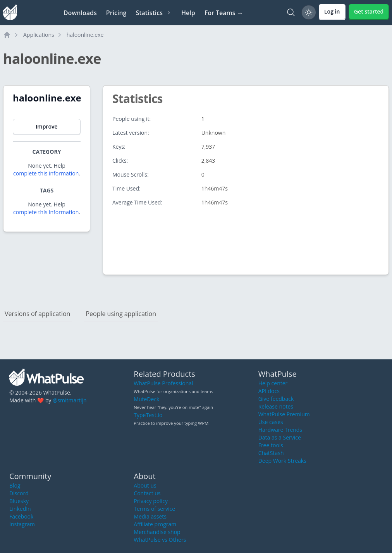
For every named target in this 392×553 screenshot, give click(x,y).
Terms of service (154, 509)
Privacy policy (151, 501)
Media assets (150, 516)
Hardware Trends (280, 430)
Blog (15, 485)
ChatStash (271, 453)
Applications (39, 35)
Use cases (271, 422)
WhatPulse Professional (163, 383)
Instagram (22, 524)
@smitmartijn (70, 400)
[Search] (291, 12)
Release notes (276, 406)
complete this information (46, 173)
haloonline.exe (85, 35)
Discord (19, 493)
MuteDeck (146, 399)
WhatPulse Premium (284, 414)
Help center (273, 383)
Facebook (21, 516)
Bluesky (19, 501)
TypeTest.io (148, 415)
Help (188, 13)
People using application (121, 314)
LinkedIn (20, 509)
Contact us (147, 493)
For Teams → (224, 13)
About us (145, 485)
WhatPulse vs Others (160, 540)
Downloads (80, 13)
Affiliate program (155, 524)
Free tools (271, 445)
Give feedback (276, 399)
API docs (269, 391)
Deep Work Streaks (282, 461)
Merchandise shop (157, 532)
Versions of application (37, 314)
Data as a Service (280, 437)
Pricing (116, 13)
